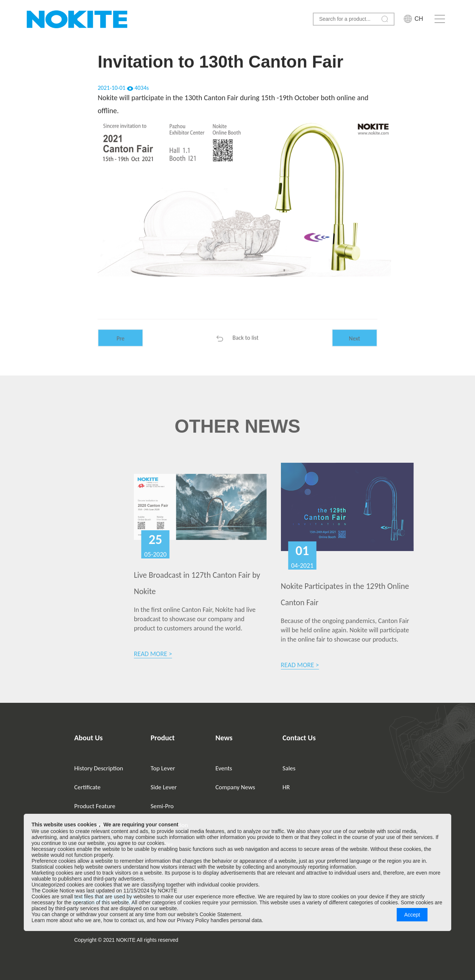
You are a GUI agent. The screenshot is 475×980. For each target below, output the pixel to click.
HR (286, 787)
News (224, 738)
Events (224, 768)
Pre (121, 346)
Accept (412, 915)
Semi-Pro (162, 806)
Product (163, 738)
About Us (89, 738)
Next (354, 346)
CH (419, 19)
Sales (289, 768)
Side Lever (164, 787)
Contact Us (299, 738)
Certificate (87, 787)
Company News (235, 787)
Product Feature (95, 806)
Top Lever (163, 768)
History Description (99, 768)
